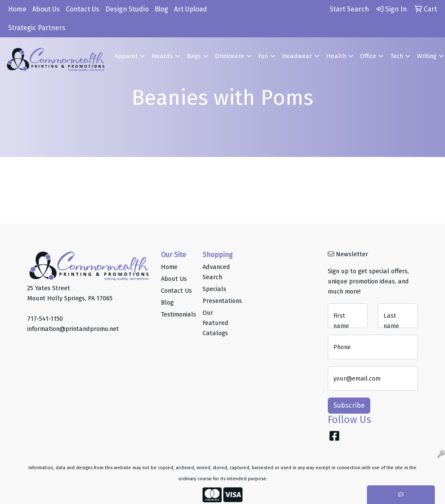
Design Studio (127, 9)
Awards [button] (162, 56)
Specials (214, 289)
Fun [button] (263, 56)
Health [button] (336, 56)
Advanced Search (216, 272)
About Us (46, 9)
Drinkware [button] (230, 56)
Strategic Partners (37, 28)
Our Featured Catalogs (215, 323)
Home (17, 9)
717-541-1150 (45, 319)
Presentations (218, 301)
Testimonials (177, 314)
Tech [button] (397, 56)
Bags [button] (194, 56)
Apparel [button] (126, 56)
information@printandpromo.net (73, 329)
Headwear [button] (297, 56)
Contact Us (83, 9)
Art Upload (191, 9)
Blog (161, 9)
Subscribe (349, 405)
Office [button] (368, 56)
